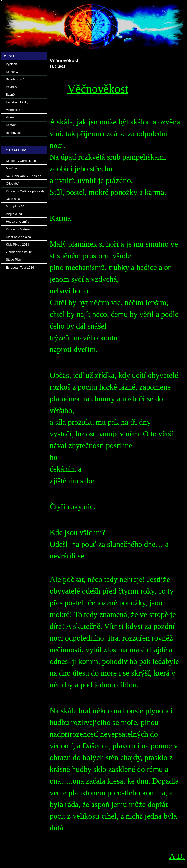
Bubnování (13, 133)
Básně (10, 95)
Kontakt (11, 125)
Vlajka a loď (14, 214)
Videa (10, 117)
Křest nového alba (18, 237)
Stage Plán (14, 260)
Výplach (11, 64)
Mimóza (11, 168)
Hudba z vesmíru (18, 222)
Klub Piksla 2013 (17, 244)
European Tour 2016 (20, 267)
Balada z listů (15, 79)
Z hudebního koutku (20, 252)
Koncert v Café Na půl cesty (25, 191)
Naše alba (13, 199)
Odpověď (12, 183)
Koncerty (12, 72)
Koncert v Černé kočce (22, 161)
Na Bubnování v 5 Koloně (23, 176)
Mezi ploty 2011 (17, 206)
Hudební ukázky (17, 102)
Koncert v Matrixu (18, 229)
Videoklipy (13, 110)
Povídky (11, 87)
